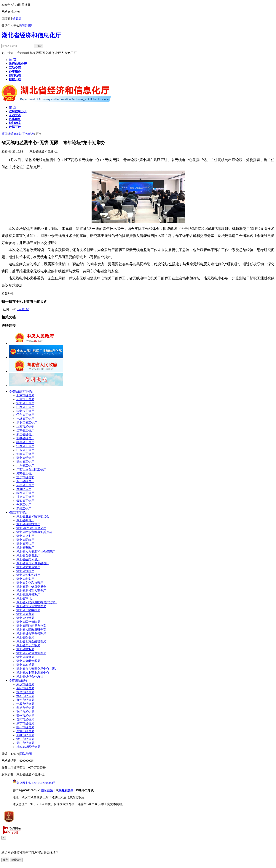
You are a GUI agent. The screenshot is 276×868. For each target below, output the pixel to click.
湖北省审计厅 (25, 598)
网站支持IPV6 (11, 12)
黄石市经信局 (25, 696)
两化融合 (49, 53)
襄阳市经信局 (25, 688)
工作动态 (28, 134)
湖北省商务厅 (25, 579)
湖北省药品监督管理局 (31, 653)
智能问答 (26, 25)
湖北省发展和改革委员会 (33, 516)
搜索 (39, 46)
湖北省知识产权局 (28, 645)
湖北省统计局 (25, 618)
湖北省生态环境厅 (28, 559)
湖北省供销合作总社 (30, 677)
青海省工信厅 (25, 501)
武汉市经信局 (25, 684)
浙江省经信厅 (25, 434)
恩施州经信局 (25, 731)
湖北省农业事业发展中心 (33, 673)
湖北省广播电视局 (28, 610)
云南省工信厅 (25, 485)
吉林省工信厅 (25, 419)
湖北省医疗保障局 (28, 622)
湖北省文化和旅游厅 (30, 583)
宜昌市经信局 (25, 692)
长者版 (17, 19)
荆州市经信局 (25, 700)
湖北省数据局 (25, 637)
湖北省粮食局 (25, 657)
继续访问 (16, 860)
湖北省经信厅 (25, 458)
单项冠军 (36, 53)
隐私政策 (47, 790)
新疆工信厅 (24, 509)
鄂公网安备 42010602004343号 (34, 783)
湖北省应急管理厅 (28, 595)
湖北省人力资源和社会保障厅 (36, 552)
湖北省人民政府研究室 (31, 630)
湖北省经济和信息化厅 (31, 35)
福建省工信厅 (25, 442)
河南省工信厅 (25, 454)
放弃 (5, 860)
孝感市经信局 (25, 708)
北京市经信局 (25, 395)
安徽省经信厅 (25, 438)
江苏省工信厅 (25, 430)
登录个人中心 (10, 25)
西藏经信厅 (24, 489)
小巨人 (60, 53)
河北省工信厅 (25, 403)
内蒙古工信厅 (25, 411)
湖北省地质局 (25, 665)
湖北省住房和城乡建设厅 (33, 563)
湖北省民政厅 (25, 540)
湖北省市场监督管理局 (31, 606)
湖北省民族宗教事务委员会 (34, 532)
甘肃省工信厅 (25, 497)
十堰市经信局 (25, 704)
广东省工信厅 (25, 466)
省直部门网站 (18, 512)
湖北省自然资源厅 (28, 555)
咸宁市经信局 (25, 723)
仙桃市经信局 (25, 735)
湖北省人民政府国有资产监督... (37, 602)
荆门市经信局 (25, 712)
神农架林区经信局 (28, 747)
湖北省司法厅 (25, 544)
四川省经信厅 (25, 481)
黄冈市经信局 (25, 719)
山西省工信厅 (25, 407)
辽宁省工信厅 (25, 415)
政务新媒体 (66, 790)
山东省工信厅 (25, 450)
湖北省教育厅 (25, 520)
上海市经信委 (25, 427)
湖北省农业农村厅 (28, 575)
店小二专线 (86, 790)
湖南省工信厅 (25, 462)
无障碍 (6, 19)
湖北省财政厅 (25, 548)
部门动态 (15, 134)
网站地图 (26, 754)
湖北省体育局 (25, 614)
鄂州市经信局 (25, 716)
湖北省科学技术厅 (28, 524)
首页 (4, 134)
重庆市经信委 (25, 477)
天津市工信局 (25, 399)
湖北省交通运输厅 (28, 567)
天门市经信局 (25, 743)
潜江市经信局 (25, 739)
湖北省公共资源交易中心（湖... (37, 669)
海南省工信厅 (25, 473)
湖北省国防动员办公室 (31, 626)
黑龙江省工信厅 (27, 423)
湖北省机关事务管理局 (31, 634)
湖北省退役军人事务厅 (31, 591)
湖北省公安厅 (25, 536)
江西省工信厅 (25, 446)
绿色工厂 (71, 53)
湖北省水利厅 (25, 571)
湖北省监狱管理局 (28, 661)
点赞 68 (23, 309)
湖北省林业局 (25, 649)
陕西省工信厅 (25, 493)
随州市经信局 (25, 727)
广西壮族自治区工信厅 (31, 470)
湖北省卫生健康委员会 (31, 587)
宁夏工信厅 (24, 505)
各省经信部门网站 (21, 391)
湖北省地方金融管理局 (31, 641)
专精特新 (23, 53)
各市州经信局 (18, 680)
